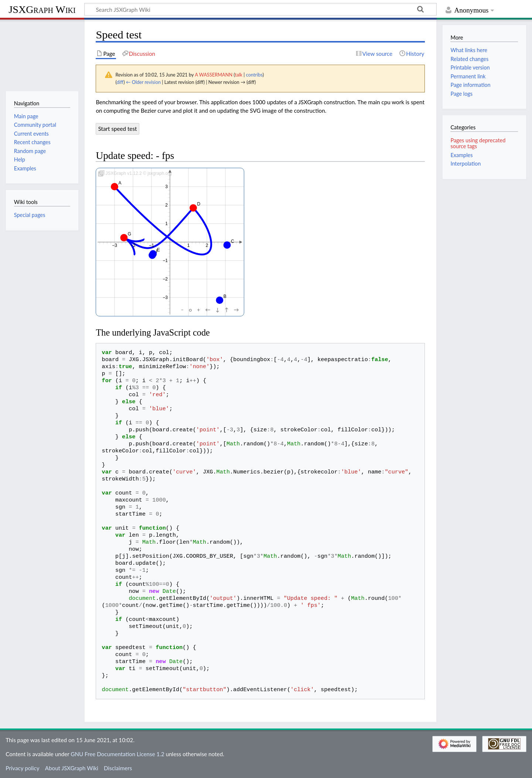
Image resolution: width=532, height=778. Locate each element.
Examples (461, 155)
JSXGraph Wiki (42, 9)
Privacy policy (22, 768)
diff (120, 82)
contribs (254, 75)
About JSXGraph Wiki (72, 768)
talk (239, 75)
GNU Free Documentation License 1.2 (117, 754)
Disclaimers (118, 768)
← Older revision (143, 82)
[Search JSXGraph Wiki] (260, 9)
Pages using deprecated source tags (478, 143)
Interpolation (465, 164)
